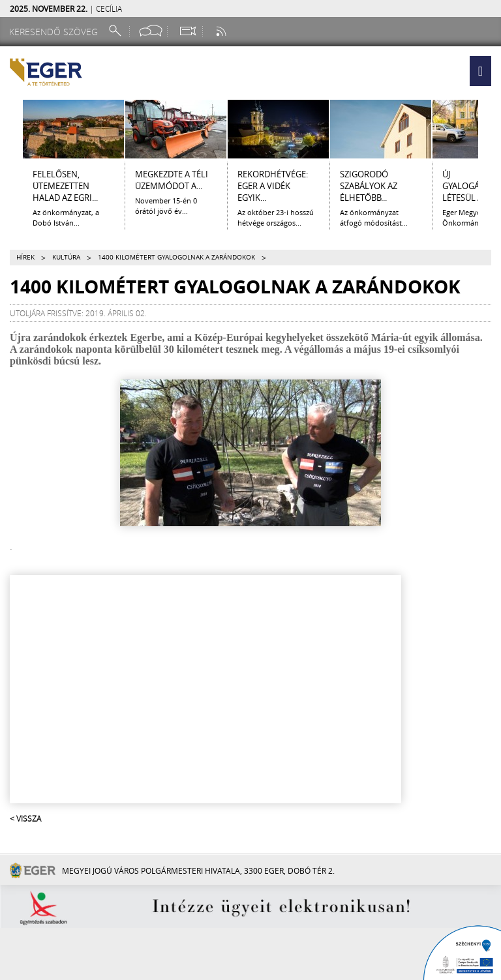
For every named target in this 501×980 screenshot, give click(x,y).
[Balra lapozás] (11, 129)
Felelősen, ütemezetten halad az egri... (65, 186)
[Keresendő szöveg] (55, 32)
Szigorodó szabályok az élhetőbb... (369, 186)
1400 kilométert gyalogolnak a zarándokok (176, 257)
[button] (480, 71)
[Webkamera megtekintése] (187, 31)
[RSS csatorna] (222, 31)
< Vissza (25, 818)
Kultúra (66, 257)
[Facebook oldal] (151, 31)
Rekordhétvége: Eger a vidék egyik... (273, 186)
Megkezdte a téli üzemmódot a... (172, 180)
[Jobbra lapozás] (490, 129)
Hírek (25, 257)
